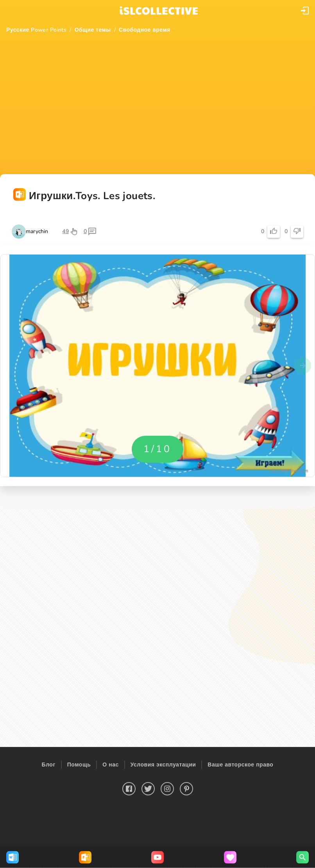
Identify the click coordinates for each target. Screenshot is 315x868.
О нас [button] (110, 765)
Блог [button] (49, 765)
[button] (305, 11)
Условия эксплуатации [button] (163, 765)
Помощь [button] (79, 765)
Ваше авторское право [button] (240, 765)
